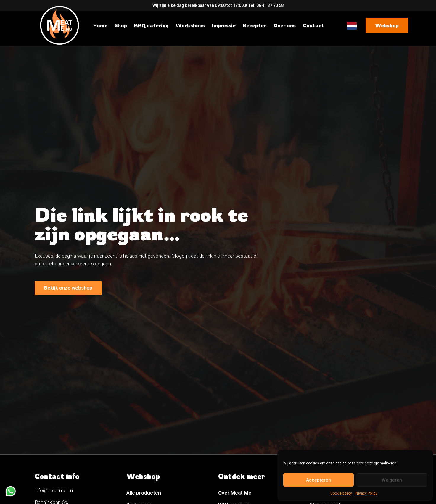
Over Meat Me (235, 493)
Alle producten (144, 493)
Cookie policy (341, 493)
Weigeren (392, 480)
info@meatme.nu (54, 490)
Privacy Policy (366, 493)
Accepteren (318, 480)
